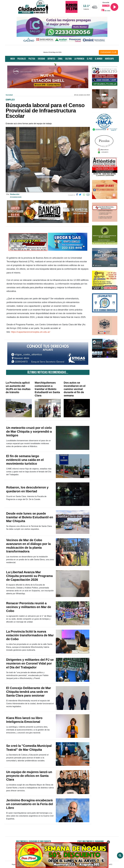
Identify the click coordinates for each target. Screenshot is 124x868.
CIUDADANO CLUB (108, 52)
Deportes (51, 59)
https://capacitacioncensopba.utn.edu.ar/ (31, 332)
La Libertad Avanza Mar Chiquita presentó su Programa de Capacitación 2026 (29, 576)
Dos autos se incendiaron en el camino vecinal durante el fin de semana (75, 389)
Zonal (60, 59)
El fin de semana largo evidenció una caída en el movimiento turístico (25, 460)
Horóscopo (109, 59)
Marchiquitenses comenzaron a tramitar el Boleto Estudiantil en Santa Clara (47, 389)
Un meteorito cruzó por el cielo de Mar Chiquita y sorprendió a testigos (29, 432)
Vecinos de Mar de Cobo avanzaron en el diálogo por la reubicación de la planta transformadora (28, 546)
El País (90, 59)
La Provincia (79, 59)
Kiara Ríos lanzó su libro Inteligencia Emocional (24, 720)
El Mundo (99, 59)
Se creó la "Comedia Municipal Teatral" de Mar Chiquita (29, 748)
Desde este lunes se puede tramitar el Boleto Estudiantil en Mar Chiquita (30, 517)
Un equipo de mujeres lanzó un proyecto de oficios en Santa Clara (29, 776)
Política (32, 59)
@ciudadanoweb (16, 197)
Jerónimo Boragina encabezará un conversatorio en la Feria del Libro (30, 804)
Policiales (22, 59)
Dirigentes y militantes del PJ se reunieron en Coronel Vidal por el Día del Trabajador (30, 663)
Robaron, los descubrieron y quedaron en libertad (27, 489)
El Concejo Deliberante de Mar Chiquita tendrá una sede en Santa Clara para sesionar (29, 692)
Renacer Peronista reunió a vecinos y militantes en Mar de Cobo (29, 607)
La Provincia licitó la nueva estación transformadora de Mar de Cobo (30, 635)
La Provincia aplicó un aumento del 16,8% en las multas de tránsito (18, 387)
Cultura (68, 59)
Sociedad (41, 59)
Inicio (13, 59)
